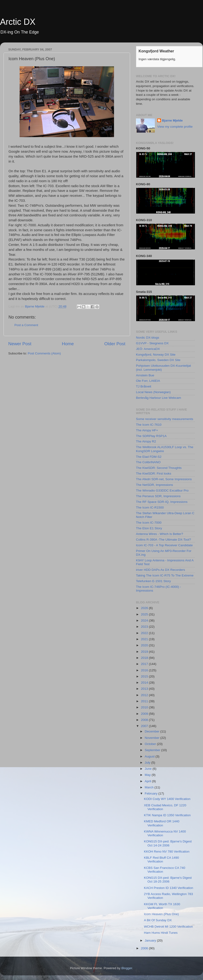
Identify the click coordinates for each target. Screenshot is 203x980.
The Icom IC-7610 (149, 425)
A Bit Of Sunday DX (158, 920)
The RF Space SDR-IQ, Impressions (162, 502)
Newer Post (20, 344)
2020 (145, 645)
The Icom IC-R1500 (150, 507)
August (150, 756)
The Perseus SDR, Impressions (158, 496)
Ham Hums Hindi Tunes (161, 933)
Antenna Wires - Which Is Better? (160, 534)
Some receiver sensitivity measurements (165, 419)
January (151, 940)
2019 (145, 652)
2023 (145, 627)
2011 (145, 701)
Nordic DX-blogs (148, 338)
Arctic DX (18, 22)
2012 (145, 695)
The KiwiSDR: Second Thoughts (159, 468)
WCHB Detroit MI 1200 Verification (168, 927)
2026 (145, 608)
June (149, 769)
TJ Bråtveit (144, 386)
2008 (145, 720)
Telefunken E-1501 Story (153, 581)
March (150, 787)
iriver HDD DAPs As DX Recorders (161, 570)
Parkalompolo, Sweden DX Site (158, 360)
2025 (145, 614)
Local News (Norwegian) (153, 392)
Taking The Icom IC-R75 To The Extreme (165, 575)
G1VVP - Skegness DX (152, 343)
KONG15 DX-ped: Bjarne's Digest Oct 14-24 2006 (168, 843)
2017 (145, 664)
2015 (145, 676)
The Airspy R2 (146, 441)
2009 (145, 714)
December (152, 731)
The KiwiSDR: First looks (154, 473)
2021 (145, 639)
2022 (145, 633)
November (152, 738)
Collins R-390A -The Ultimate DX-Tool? (163, 540)
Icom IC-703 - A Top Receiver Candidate (164, 545)
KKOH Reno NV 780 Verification (167, 852)
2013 (145, 689)
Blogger (127, 968)
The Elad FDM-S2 (149, 457)
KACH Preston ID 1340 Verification (169, 888)
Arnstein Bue (145, 375)
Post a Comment (26, 325)
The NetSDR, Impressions (154, 485)
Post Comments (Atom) (44, 353)
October (151, 744)
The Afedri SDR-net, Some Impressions (164, 479)
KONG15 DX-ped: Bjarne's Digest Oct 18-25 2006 (168, 880)
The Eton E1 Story (149, 528)
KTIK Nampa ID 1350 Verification (167, 815)
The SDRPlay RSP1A (151, 436)
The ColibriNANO (148, 462)
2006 (145, 948)
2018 (145, 658)
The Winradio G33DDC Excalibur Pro (162, 490)
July (148, 763)
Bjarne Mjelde (172, 120)
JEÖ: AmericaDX (148, 349)
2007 (145, 726)
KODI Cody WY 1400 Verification (167, 799)
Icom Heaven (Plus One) (161, 914)
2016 (145, 670)
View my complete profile (175, 127)
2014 (145, 683)
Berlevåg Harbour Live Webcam (159, 398)
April (148, 781)
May (148, 775)
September (153, 750)
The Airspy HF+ (147, 430)
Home (68, 344)
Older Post (115, 344)
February (152, 793)
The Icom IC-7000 (149, 523)
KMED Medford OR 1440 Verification (162, 823)
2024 (145, 620)
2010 (145, 707)
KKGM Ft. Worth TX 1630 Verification (162, 906)
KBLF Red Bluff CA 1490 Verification (161, 860)
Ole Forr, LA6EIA (148, 381)
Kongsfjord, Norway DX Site (156, 355)
